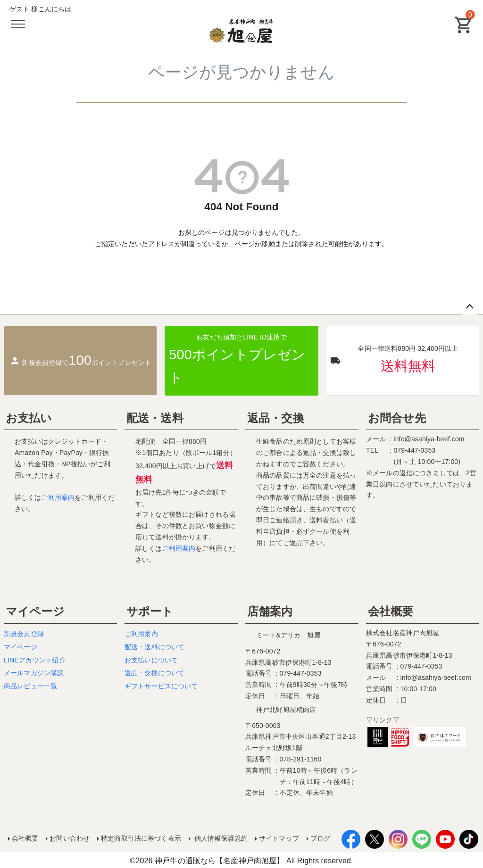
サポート (150, 611)
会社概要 (391, 611)
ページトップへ (470, 307)
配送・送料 (155, 418)
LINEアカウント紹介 (35, 660)
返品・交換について (154, 673)
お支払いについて (151, 660)
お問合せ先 (397, 418)
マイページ (35, 611)
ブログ (320, 838)
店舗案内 (270, 611)
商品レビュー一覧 (30, 686)
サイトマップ (279, 838)
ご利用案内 (58, 497)
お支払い (29, 418)
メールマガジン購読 (34, 673)
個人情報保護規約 (220, 838)
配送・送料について (154, 647)
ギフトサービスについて (161, 686)
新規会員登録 (24, 634)
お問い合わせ (70, 838)
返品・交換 (276, 418)
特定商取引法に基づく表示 (141, 838)
